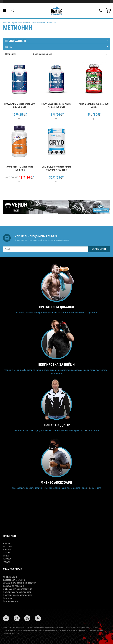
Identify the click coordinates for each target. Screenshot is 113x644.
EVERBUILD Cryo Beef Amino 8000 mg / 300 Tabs (56, 168)
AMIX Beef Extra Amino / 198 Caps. (94, 105)
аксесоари (17, 488)
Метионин (51, 23)
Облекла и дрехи (56, 425)
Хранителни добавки (21, 23)
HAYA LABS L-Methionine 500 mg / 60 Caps (19, 105)
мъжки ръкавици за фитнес (58, 488)
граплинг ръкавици (14, 370)
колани (84, 488)
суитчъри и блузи (77, 430)
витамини (63, 313)
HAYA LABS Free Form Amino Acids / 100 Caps (57, 105)
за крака (85, 370)
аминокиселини (77, 313)
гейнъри (38, 313)
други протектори (99, 370)
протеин (20, 313)
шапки (64, 430)
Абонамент (99, 249)
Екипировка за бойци (56, 365)
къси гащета (29, 430)
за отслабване (50, 313)
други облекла (44, 430)
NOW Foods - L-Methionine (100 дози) (19, 168)
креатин (29, 313)
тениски (18, 430)
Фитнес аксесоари (57, 483)
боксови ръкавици (33, 370)
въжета (76, 488)
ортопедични (37, 488)
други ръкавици (52, 370)
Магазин (7, 23)
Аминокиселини (38, 23)
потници (56, 430)
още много (92, 313)
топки (26, 488)
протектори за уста (70, 370)
